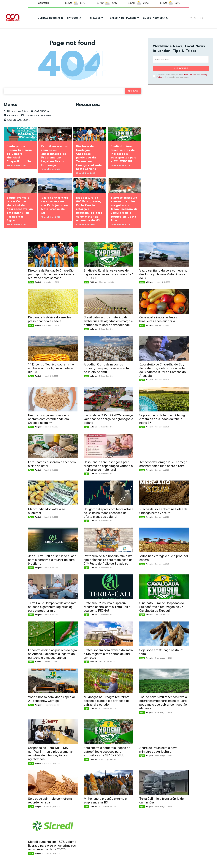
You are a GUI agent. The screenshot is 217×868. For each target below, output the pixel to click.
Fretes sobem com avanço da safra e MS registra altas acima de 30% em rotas (108, 654)
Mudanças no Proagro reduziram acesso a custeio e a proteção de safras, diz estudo (107, 701)
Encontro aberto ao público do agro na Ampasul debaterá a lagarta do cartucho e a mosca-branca (52, 654)
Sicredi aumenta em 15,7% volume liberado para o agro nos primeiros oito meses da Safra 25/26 (52, 846)
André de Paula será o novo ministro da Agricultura (158, 750)
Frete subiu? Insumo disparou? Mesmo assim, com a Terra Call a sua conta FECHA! (107, 607)
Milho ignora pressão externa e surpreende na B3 (105, 801)
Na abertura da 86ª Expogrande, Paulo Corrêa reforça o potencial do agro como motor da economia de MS (89, 209)
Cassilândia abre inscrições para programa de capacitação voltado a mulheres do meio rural (108, 466)
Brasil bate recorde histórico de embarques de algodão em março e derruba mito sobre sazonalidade (108, 321)
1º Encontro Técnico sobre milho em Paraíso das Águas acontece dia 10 (51, 368)
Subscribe (181, 68)
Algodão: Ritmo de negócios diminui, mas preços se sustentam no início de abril (108, 368)
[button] (202, 18)
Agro (31, 282)
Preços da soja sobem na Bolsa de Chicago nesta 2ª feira (163, 511)
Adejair (38, 282)
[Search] (133, 91)
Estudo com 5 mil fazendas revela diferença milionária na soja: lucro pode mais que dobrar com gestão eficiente (163, 703)
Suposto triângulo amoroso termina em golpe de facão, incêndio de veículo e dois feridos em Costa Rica (124, 209)
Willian (94, 282)
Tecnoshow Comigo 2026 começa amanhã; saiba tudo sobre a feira (163, 464)
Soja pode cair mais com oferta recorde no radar (50, 801)
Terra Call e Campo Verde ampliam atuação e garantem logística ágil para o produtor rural (52, 607)
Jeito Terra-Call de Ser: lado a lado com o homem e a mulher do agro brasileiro (52, 560)
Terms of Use (190, 75)
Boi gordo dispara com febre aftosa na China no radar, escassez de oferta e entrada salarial (108, 513)
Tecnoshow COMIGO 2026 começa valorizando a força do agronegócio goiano (108, 419)
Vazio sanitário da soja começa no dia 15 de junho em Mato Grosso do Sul (55, 205)
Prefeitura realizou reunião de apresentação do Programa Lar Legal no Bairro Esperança (55, 156)
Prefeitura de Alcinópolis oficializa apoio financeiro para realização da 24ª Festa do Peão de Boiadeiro (108, 560)
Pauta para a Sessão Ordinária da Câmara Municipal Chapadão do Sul (19, 154)
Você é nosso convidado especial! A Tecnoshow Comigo (52, 699)
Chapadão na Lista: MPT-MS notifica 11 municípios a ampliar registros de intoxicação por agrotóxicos (51, 753)
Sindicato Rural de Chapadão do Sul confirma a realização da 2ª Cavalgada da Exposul (162, 607)
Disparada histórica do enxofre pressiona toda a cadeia (50, 319)
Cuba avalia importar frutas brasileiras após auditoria (158, 319)
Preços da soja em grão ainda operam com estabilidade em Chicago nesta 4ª (49, 419)
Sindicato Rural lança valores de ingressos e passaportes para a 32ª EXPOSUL (124, 154)
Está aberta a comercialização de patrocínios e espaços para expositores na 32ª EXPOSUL (107, 752)
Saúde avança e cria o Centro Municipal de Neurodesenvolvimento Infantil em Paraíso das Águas (20, 209)
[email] (181, 59)
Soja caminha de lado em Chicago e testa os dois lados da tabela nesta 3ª (163, 419)
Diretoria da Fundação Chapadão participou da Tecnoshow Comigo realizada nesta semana (89, 157)
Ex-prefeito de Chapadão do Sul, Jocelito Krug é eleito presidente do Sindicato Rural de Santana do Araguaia (163, 370)
